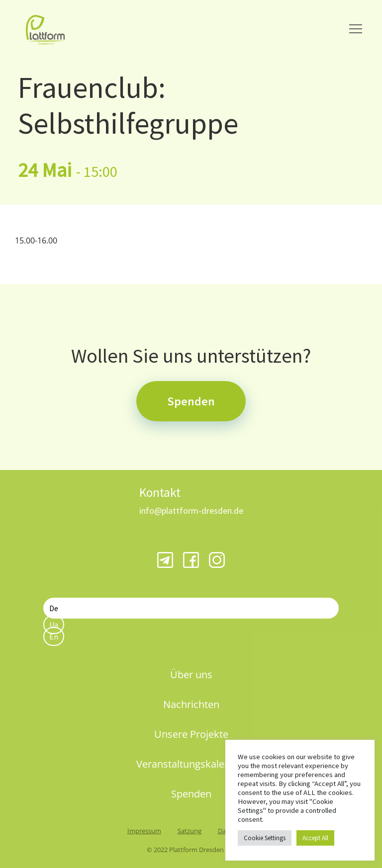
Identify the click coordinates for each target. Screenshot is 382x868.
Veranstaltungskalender (191, 764)
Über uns (191, 674)
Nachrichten (191, 704)
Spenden (191, 401)
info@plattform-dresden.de (191, 511)
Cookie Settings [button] (265, 838)
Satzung (190, 831)
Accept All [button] (315, 838)
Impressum (144, 831)
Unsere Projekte (191, 734)
